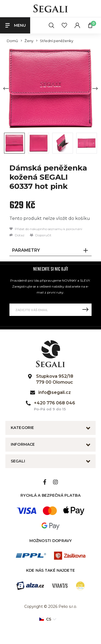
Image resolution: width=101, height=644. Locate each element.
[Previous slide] (6, 88)
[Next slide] (95, 88)
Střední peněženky (57, 41)
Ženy (29, 41)
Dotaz (17, 235)
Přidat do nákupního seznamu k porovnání (46, 229)
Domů (12, 41)
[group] (50, 88)
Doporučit (41, 235)
